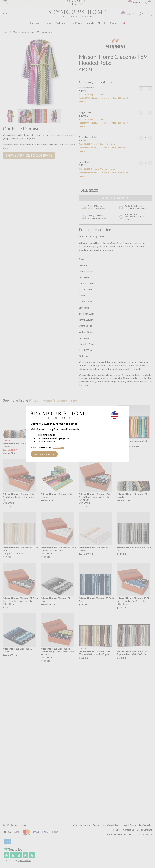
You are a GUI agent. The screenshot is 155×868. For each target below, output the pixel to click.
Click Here (59, 447)
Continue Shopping (44, 454)
